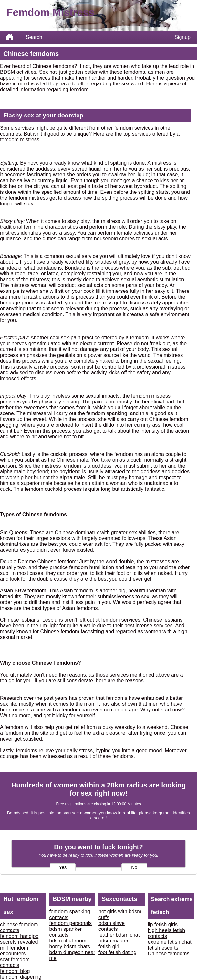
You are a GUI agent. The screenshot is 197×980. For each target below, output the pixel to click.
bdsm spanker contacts (66, 932)
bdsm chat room (68, 941)
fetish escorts (163, 948)
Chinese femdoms (169, 954)
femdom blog (15, 971)
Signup (182, 37)
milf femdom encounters (14, 951)
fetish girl (109, 947)
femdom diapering (21, 977)
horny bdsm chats (70, 947)
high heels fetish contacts (167, 933)
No (134, 867)
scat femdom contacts (15, 962)
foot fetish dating (117, 952)
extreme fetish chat (170, 942)
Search (34, 37)
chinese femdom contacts (19, 927)
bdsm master (113, 941)
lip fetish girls (163, 925)
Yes (63, 867)
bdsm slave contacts (112, 926)
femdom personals (71, 923)
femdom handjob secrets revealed (19, 939)
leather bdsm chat (119, 935)
